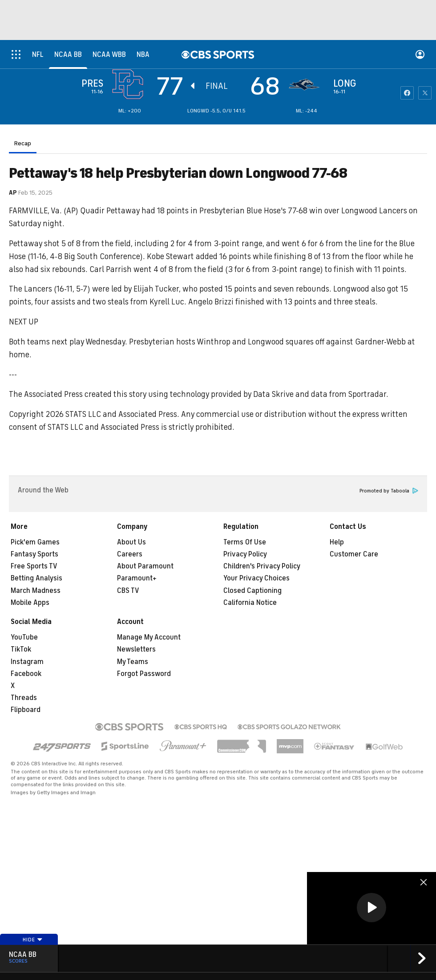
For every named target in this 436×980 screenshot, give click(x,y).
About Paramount (145, 566)
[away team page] (130, 84)
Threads (24, 698)
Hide (33, 940)
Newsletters (136, 649)
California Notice (250, 603)
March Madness (36, 591)
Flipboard (26, 710)
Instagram (27, 662)
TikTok (21, 649)
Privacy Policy (245, 554)
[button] (371, 908)
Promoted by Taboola (389, 491)
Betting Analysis (36, 578)
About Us (131, 542)
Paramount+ (137, 578)
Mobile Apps (30, 603)
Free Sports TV (34, 566)
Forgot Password (144, 674)
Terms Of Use (245, 542)
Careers (130, 554)
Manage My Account (149, 637)
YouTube (24, 637)
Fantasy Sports (34, 554)
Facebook (26, 674)
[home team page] (307, 84)
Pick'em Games (35, 542)
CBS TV (128, 591)
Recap (23, 143)
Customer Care (354, 554)
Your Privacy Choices (256, 578)
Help (337, 542)
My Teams (133, 662)
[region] (371, 908)
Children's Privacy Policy (262, 566)
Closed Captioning (252, 591)
